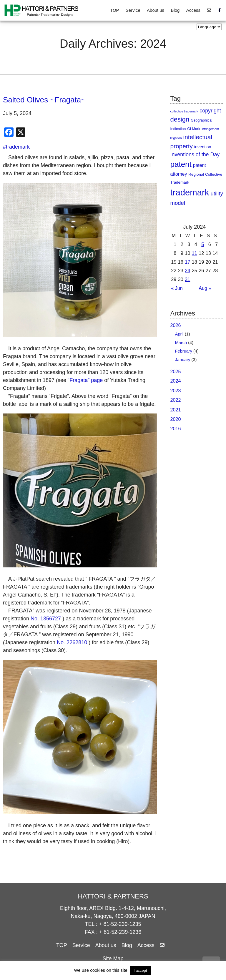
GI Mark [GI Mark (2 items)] (194, 129)
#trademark (16, 147)
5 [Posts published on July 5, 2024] (203, 244)
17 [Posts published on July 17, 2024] (187, 262)
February (184, 351)
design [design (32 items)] (180, 119)
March (181, 343)
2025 (175, 371)
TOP (114, 10)
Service (133, 10)
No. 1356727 (46, 619)
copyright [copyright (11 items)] (210, 111)
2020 (175, 419)
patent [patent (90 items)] (181, 164)
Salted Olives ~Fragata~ (44, 100)
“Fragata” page (85, 380)
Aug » (205, 288)
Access (193, 10)
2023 (175, 391)
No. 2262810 (72, 642)
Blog (175, 10)
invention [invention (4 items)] (203, 147)
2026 (175, 325)
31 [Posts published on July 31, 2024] (187, 279)
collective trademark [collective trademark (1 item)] (184, 111)
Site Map (113, 959)
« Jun (177, 288)
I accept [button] (140, 970)
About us (156, 10)
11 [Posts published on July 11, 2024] (195, 253)
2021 (175, 410)
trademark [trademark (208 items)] (190, 192)
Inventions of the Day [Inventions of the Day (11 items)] (195, 155)
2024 (175, 381)
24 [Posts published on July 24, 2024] (187, 270)
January (183, 360)
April (179, 334)
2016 (175, 428)
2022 (175, 400)
